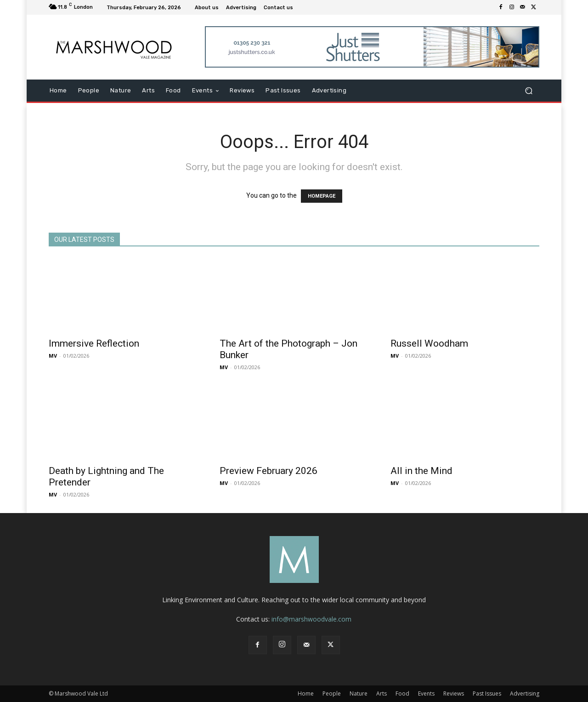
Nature (359, 693)
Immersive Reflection (94, 343)
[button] (529, 91)
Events (426, 693)
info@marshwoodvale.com (311, 619)
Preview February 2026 (269, 471)
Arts (382, 693)
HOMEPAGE (322, 196)
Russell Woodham (429, 343)
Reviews (454, 693)
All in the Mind (421, 471)
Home (306, 693)
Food (402, 693)
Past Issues (487, 693)
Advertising (525, 693)
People (332, 693)
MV (53, 356)
